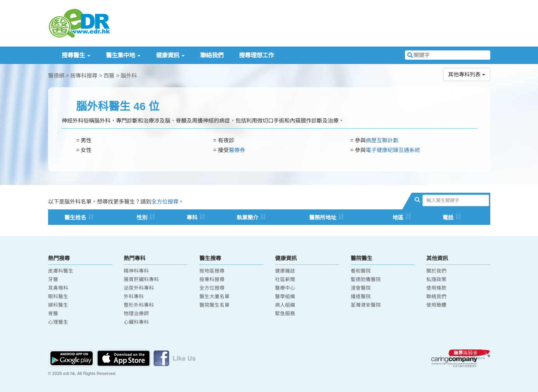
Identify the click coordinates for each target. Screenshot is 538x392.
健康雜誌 (285, 271)
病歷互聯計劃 (382, 140)
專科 (192, 218)
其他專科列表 (467, 74)
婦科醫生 (58, 305)
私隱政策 (436, 280)
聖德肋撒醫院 (366, 280)
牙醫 (53, 280)
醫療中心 (285, 288)
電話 (448, 218)
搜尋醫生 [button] (76, 55)
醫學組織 (285, 297)
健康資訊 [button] (170, 55)
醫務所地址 (323, 218)
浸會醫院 (361, 288)
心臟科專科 (136, 322)
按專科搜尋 (84, 76)
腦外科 (129, 76)
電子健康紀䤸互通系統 (393, 150)
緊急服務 (285, 314)
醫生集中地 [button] (123, 55)
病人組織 (285, 305)
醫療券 (237, 150)
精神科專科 (136, 271)
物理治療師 (136, 314)
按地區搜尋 (212, 271)
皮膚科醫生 (61, 271)
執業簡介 (247, 218)
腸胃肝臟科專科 (141, 280)
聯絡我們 (212, 55)
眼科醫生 (58, 297)
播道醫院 (361, 297)
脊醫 (53, 314)
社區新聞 (285, 280)
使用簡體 (436, 305)
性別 (142, 218)
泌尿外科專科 (139, 288)
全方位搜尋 (165, 202)
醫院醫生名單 (215, 305)
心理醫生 (58, 322)
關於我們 (436, 271)
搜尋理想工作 (256, 55)
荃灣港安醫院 (366, 305)
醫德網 (56, 76)
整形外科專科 (139, 305)
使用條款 (436, 288)
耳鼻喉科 (58, 288)
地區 (398, 218)
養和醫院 (361, 271)
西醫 (109, 76)
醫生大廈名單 (215, 297)
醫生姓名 (75, 218)
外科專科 (134, 297)
